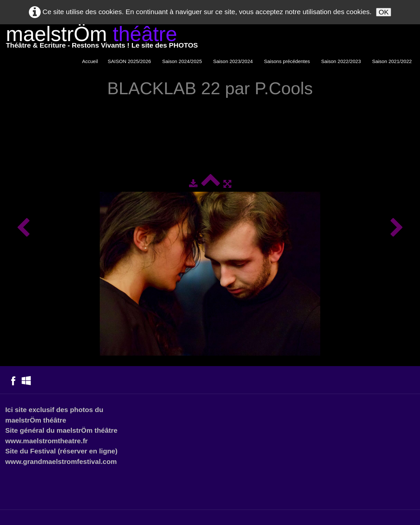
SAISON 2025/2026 (130, 61)
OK (384, 12)
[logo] (102, 39)
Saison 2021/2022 (393, 61)
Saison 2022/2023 (342, 61)
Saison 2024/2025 (183, 61)
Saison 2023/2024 (233, 61)
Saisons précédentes (288, 61)
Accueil (90, 61)
